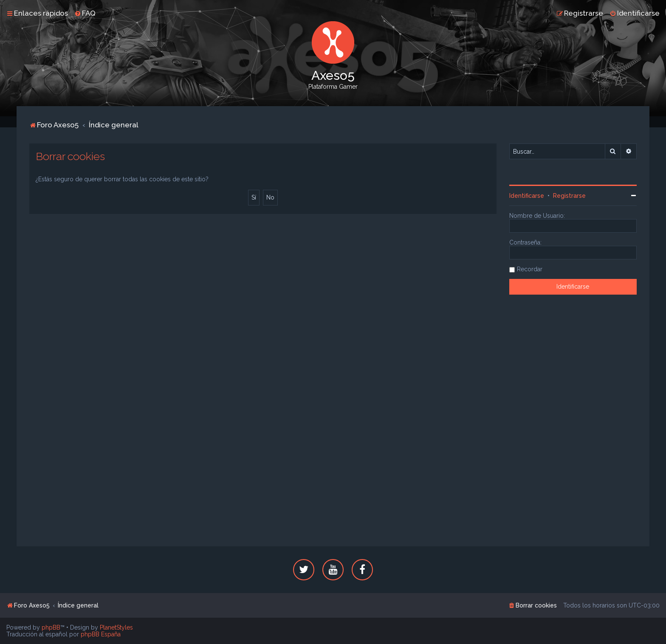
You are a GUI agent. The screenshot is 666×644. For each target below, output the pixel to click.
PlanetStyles (116, 627)
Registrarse (569, 196)
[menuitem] (85, 13)
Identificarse (527, 196)
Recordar (530, 269)
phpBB (51, 627)
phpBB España (101, 634)
